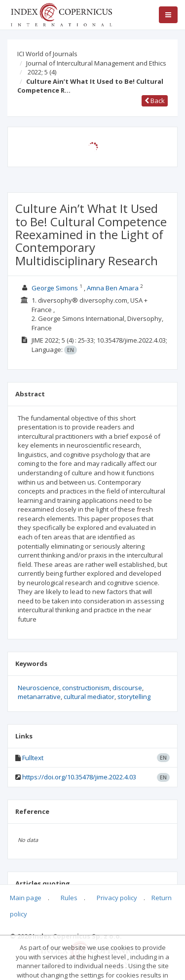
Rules (69, 898)
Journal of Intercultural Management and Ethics (96, 63)
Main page (26, 898)
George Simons (55, 288)
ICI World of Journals (47, 54)
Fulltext (33, 758)
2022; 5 (42, 72)
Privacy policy (117, 898)
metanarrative (39, 697)
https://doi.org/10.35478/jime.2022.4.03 (79, 777)
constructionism (86, 688)
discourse (127, 688)
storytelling (134, 697)
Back (155, 101)
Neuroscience (38, 688)
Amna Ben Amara (113, 288)
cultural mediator (89, 697)
